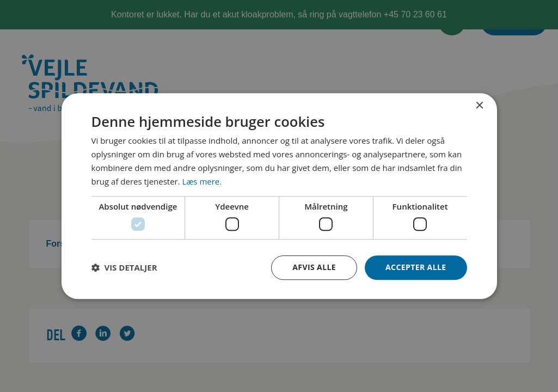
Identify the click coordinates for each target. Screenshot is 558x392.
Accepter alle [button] (416, 267)
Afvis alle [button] (314, 267)
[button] (124, 267)
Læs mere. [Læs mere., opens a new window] (202, 181)
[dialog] (279, 196)
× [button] (479, 106)
